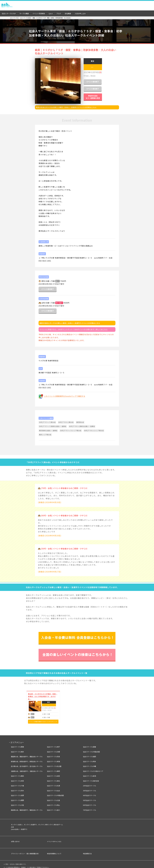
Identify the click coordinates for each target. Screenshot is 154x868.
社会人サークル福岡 (89, 755)
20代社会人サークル (90, 784)
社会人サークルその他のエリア (93, 769)
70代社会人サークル (90, 808)
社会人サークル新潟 (89, 774)
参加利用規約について (54, 852)
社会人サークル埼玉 (17, 779)
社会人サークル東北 (53, 779)
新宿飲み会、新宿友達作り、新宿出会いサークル (27, 760)
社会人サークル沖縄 (89, 765)
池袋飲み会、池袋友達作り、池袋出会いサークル (27, 769)
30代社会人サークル (90, 789)
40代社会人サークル (90, 794)
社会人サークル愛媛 (89, 745)
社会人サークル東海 (53, 760)
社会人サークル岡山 (53, 803)
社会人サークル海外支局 (91, 779)
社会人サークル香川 (53, 808)
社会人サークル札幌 (53, 784)
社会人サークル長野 (17, 794)
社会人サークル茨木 (17, 789)
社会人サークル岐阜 (53, 774)
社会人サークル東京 (17, 750)
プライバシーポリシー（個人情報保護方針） (25, 852)
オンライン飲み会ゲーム (55, 823)
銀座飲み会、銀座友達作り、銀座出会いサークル (27, 755)
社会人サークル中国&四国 (55, 794)
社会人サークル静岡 (53, 769)
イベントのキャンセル (54, 840)
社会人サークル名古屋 (54, 765)
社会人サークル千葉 (17, 784)
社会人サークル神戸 (53, 745)
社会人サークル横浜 (17, 774)
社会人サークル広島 (53, 798)
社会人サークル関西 (17, 798)
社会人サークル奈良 (53, 755)
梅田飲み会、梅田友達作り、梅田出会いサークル (27, 808)
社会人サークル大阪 (17, 803)
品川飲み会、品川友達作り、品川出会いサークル (27, 765)
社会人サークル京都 (53, 750)
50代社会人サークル (90, 798)
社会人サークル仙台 (53, 789)
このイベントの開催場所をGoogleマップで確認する (65, 394)
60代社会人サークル (90, 803)
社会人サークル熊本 (89, 760)
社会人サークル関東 (17, 745)
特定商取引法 (87, 852)
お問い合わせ (15, 840)
